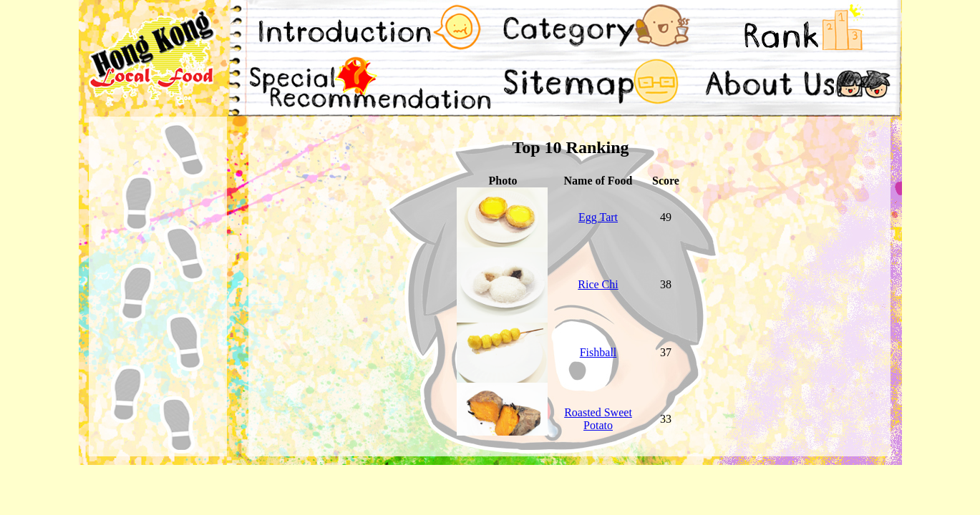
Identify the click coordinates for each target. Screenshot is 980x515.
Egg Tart (598, 217)
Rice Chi (598, 284)
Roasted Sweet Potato (598, 419)
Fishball (598, 352)
